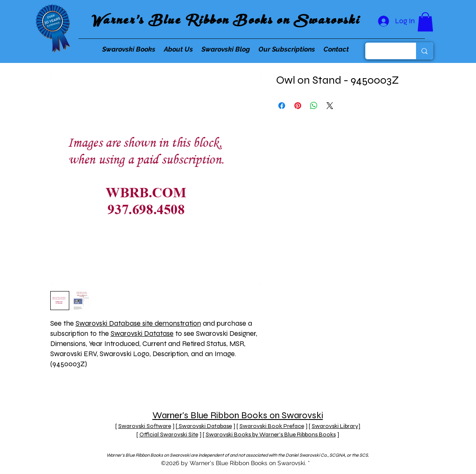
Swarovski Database (205, 426)
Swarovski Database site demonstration (138, 323)
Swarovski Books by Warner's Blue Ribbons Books (271, 434)
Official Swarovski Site (169, 434)
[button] (425, 22)
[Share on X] (330, 106)
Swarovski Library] (336, 426)
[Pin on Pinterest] (298, 106)
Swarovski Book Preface (272, 426)
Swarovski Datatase (142, 334)
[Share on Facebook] (282, 106)
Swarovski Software (145, 426)
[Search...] (385, 51)
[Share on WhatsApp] (314, 106)
